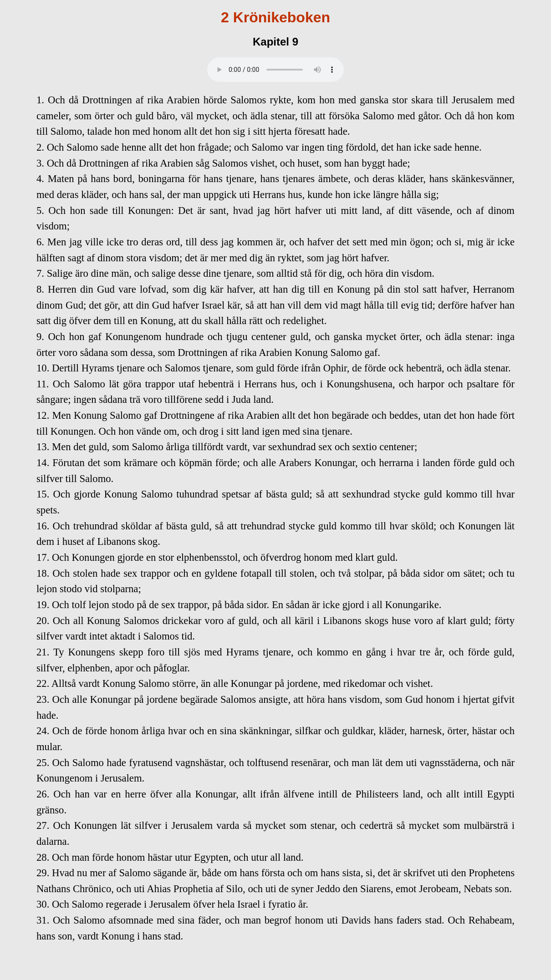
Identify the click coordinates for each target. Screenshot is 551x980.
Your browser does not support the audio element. (275, 70)
